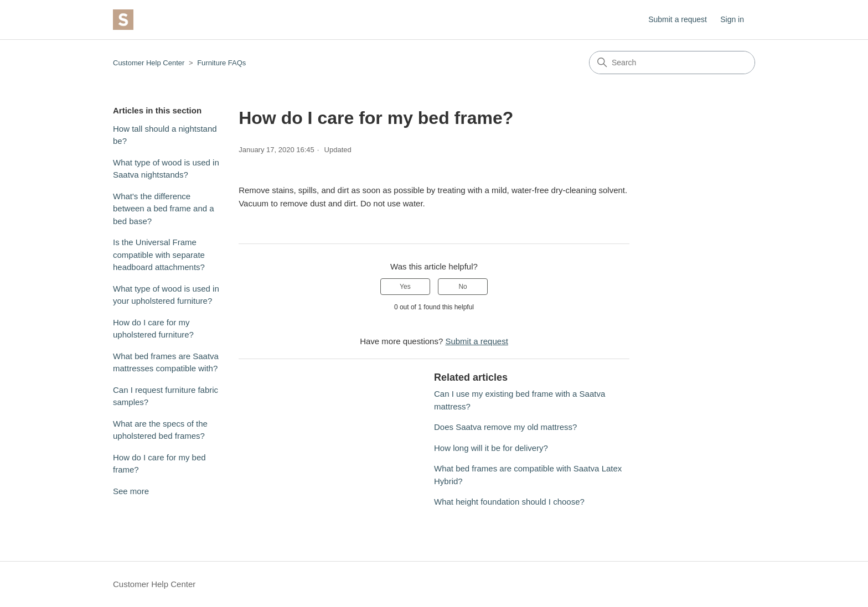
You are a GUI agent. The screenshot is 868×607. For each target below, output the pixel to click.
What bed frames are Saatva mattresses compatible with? (166, 362)
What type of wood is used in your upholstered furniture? (166, 295)
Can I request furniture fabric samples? (166, 396)
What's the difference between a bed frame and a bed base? (164, 209)
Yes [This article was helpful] (405, 287)
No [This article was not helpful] (463, 287)
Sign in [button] (732, 19)
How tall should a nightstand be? (165, 135)
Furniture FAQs (221, 63)
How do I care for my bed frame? (159, 464)
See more (131, 491)
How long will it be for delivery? (491, 448)
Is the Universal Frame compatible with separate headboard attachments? (159, 255)
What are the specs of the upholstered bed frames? (160, 430)
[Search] (672, 63)
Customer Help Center (149, 63)
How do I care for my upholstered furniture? (153, 329)
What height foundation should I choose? (509, 502)
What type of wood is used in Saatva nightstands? (166, 169)
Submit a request (678, 19)
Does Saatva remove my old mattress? (505, 427)
